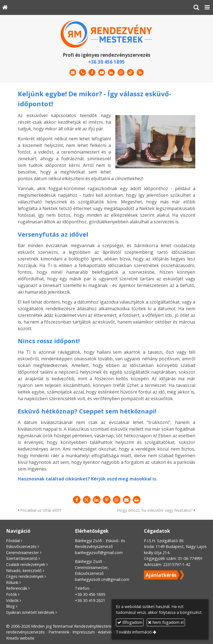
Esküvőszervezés (21, 546)
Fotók (12, 594)
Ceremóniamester (22, 553)
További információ (134, 632)
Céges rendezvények (25, 576)
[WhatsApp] (116, 500)
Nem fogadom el (166, 622)
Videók (12, 600)
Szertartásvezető (22, 558)
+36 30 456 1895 (106, 62)
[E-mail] (73, 73)
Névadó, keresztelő (24, 571)
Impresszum (84, 632)
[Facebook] (92, 73)
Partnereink (59, 632)
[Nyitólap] (5, 7)
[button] (207, 7)
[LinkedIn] (111, 73)
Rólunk (12, 582)
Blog (10, 606)
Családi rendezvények (26, 564)
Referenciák (17, 588)
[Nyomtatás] (136, 500)
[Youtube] (102, 73)
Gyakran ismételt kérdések (30, 612)
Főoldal (13, 541)
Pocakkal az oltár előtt (40, 510)
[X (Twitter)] (87, 500)
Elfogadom (130, 622)
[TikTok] (131, 73)
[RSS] (140, 73)
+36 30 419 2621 (90, 600)
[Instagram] (121, 73)
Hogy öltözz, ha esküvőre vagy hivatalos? (156, 510)
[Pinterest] (106, 500)
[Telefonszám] (83, 73)
